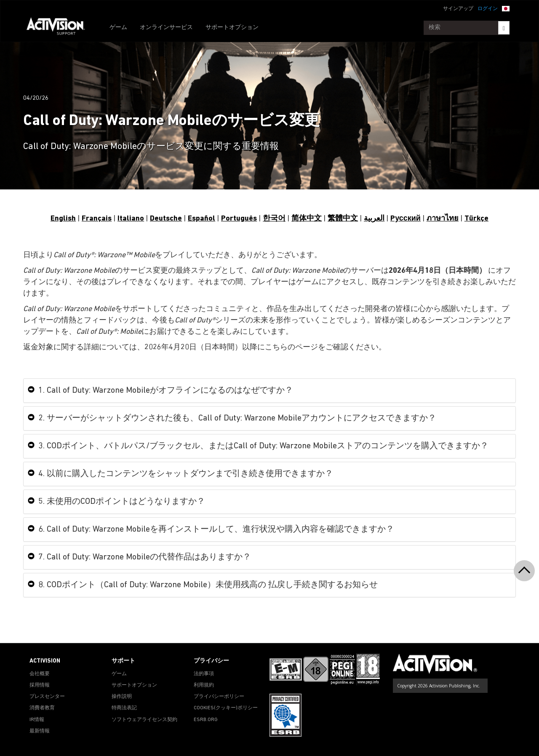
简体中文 (307, 219)
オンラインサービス (166, 28)
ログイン (488, 9)
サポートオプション (232, 28)
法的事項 (204, 674)
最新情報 (40, 731)
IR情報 (37, 720)
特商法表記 (124, 708)
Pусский (406, 219)
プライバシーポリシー (219, 697)
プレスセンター (47, 697)
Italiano (131, 219)
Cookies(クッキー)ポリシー (226, 708)
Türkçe (476, 219)
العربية (374, 219)
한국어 (274, 219)
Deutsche (166, 219)
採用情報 (40, 685)
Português (239, 219)
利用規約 (204, 685)
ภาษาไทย (443, 219)
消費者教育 (42, 708)
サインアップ (458, 9)
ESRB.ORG (206, 720)
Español (201, 219)
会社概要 (40, 674)
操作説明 (122, 697)
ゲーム (118, 28)
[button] (506, 8)
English (63, 219)
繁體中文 (343, 219)
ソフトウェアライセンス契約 (144, 720)
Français (97, 219)
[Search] (504, 28)
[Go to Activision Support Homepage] (60, 28)
